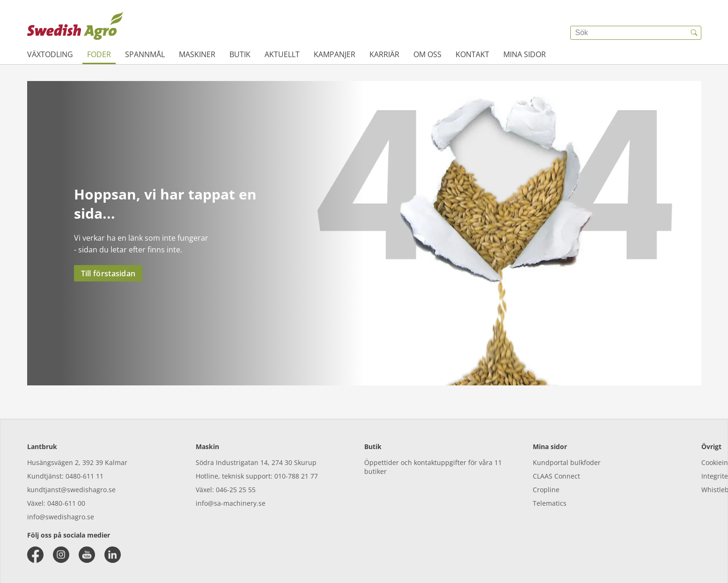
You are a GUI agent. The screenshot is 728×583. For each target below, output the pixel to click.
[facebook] (35, 555)
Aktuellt (282, 54)
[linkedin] (113, 555)
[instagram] (61, 555)
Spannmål (145, 54)
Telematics (550, 503)
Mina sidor (525, 54)
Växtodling (50, 54)
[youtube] (87, 555)
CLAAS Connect (556, 476)
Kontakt (472, 54)
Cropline (546, 490)
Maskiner (197, 54)
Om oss (427, 54)
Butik (240, 54)
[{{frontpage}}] (75, 26)
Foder (99, 54)
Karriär (384, 54)
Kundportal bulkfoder (567, 462)
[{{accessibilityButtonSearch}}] (694, 33)
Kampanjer (335, 54)
